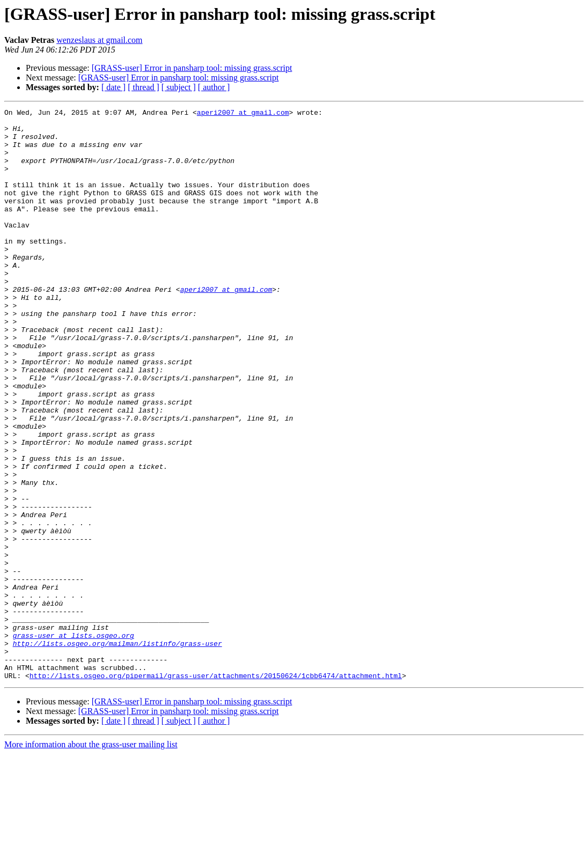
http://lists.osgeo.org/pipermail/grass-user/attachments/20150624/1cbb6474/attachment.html (216, 790)
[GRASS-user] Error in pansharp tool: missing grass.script (192, 68)
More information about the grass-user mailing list (91, 859)
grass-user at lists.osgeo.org (73, 741)
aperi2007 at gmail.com (243, 114)
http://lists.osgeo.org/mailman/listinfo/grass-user (117, 751)
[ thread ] (144, 87)
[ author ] (214, 87)
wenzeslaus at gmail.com (99, 40)
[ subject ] (179, 87)
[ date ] (113, 87)
